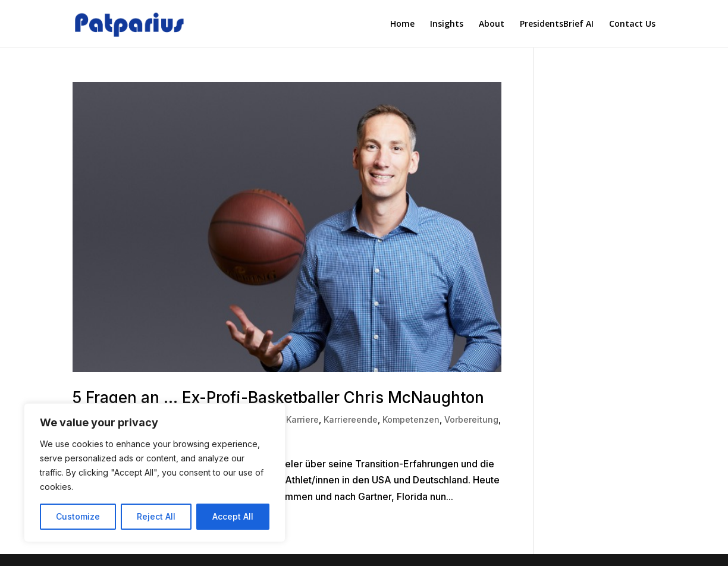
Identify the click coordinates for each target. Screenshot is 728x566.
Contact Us (632, 24)
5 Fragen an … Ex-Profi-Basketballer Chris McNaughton (278, 397)
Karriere (302, 419)
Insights (447, 24)
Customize (78, 516)
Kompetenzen (411, 419)
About (492, 24)
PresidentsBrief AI (557, 24)
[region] (155, 473)
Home (402, 24)
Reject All (156, 516)
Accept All (233, 516)
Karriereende (351, 419)
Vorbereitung (471, 419)
